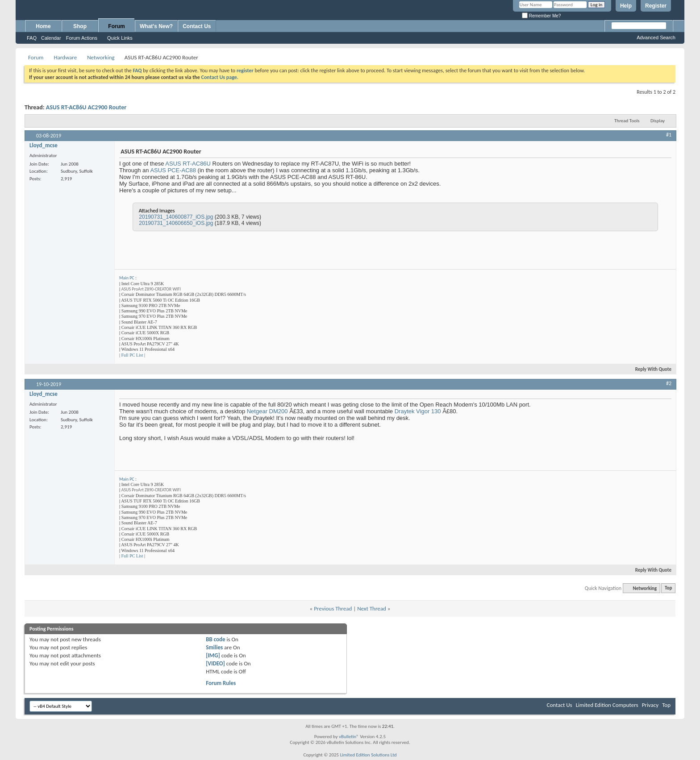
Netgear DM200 (267, 411)
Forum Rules (221, 683)
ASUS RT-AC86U (188, 164)
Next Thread (372, 608)
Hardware (65, 57)
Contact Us (197, 26)
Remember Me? (541, 16)
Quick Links (120, 38)
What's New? (156, 26)
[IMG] (213, 655)
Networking (101, 57)
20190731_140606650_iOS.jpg (176, 223)
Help (626, 6)
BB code (215, 639)
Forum (116, 26)
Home (43, 26)
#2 (669, 383)
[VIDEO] (215, 663)
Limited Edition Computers (607, 705)
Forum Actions (82, 38)
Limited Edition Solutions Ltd (369, 755)
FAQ (32, 38)
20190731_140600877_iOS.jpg (176, 217)
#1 (669, 135)
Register (656, 6)
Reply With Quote (650, 369)
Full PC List (132, 355)
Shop (80, 26)
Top (668, 588)
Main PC (127, 278)
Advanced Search (656, 37)
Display (658, 121)
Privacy (650, 705)
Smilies (214, 647)
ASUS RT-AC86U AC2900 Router (86, 107)
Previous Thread (333, 608)
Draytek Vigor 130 (418, 411)
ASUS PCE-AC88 (173, 170)
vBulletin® (349, 737)
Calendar (51, 38)
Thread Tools (627, 121)
